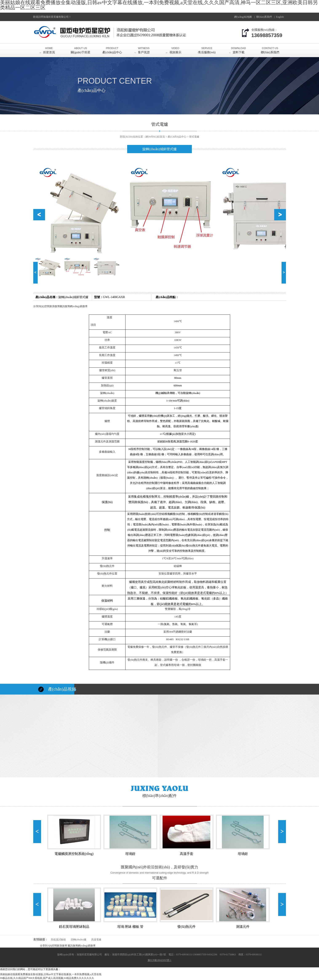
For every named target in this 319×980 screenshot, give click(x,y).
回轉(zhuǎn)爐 (79, 940)
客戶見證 (144, 49)
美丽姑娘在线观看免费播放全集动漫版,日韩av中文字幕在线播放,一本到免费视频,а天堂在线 (51, 974)
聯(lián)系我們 (270, 49)
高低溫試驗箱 (58, 940)
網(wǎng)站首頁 (155, 137)
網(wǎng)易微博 (79, 306)
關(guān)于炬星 (81, 49)
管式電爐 (194, 137)
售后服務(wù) (207, 49)
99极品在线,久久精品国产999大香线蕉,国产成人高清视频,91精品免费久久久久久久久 (47, 978)
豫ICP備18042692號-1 (159, 960)
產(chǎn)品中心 (112, 49)
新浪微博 (55, 306)
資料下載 (239, 49)
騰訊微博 (65, 306)
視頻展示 (175, 49)
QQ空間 (45, 306)
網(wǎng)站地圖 (243, 17)
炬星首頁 (49, 49)
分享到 (37, 306)
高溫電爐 (96, 940)
